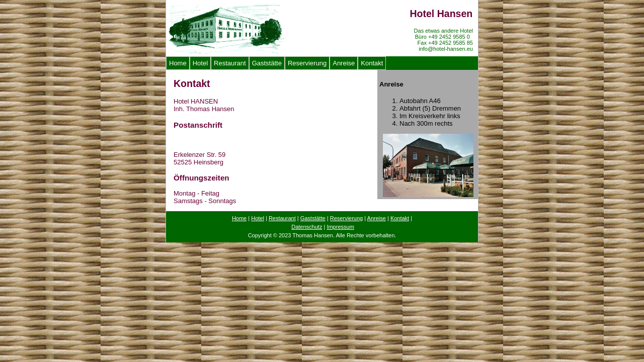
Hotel (200, 63)
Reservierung (307, 63)
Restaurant (230, 63)
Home (178, 63)
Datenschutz (307, 227)
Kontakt (372, 63)
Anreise (344, 63)
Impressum (340, 227)
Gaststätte (267, 63)
